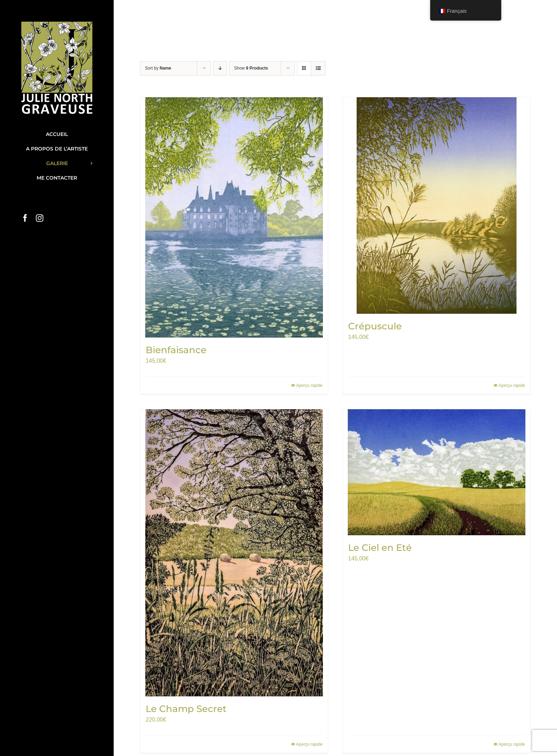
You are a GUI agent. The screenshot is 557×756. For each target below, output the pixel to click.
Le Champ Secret (186, 709)
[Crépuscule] (437, 206)
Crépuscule (375, 326)
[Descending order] (220, 68)
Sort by (158, 68)
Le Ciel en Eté (380, 548)
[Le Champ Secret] (234, 553)
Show (251, 68)
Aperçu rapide (309, 385)
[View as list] (318, 68)
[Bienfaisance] (234, 217)
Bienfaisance (176, 350)
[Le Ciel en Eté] (437, 472)
